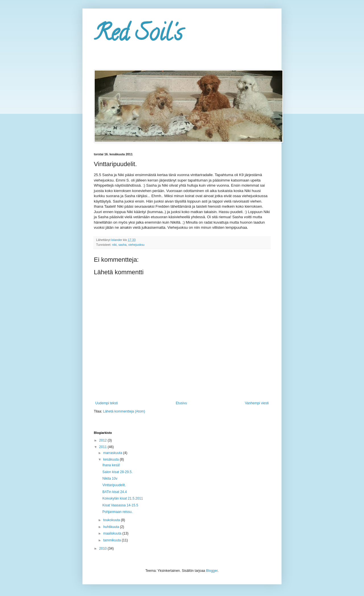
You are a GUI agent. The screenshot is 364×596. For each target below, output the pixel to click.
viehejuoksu (136, 245)
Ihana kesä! (111, 465)
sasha (122, 245)
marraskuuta (113, 453)
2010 (104, 548)
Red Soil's (138, 35)
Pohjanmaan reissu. (117, 512)
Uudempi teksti (106, 403)
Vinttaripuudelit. (114, 485)
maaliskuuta (113, 533)
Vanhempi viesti (257, 403)
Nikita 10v (110, 479)
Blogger (212, 571)
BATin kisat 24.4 (115, 492)
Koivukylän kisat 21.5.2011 (123, 498)
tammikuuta (112, 540)
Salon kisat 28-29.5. (117, 472)
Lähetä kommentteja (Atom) (124, 411)
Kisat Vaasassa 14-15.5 (120, 505)
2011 (104, 447)
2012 (104, 440)
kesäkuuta (111, 459)
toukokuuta (112, 520)
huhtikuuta (112, 527)
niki (114, 245)
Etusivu (181, 403)
